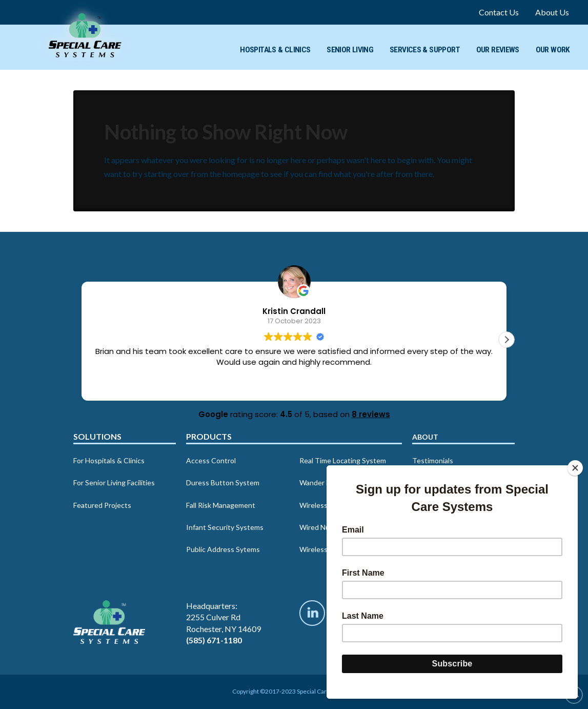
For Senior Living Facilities (114, 482)
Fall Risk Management (221, 505)
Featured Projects (102, 505)
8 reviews (371, 414)
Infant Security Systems (225, 527)
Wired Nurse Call (326, 527)
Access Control (211, 460)
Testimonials (433, 460)
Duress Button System (223, 482)
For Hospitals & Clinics (109, 460)
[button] (506, 340)
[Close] (575, 468)
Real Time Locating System (343, 460)
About (425, 437)
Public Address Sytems (223, 549)
